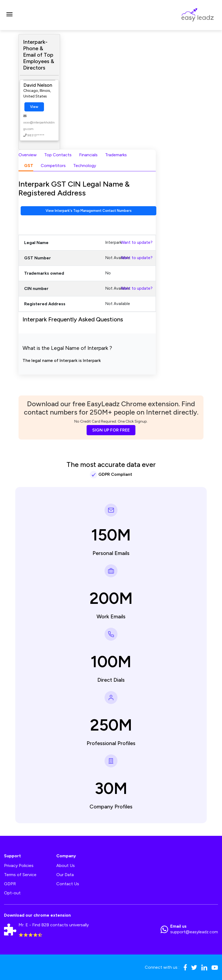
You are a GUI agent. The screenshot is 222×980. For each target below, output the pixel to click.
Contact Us (68, 884)
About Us (66, 865)
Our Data (65, 875)
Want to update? (137, 242)
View (34, 107)
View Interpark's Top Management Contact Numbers (89, 211)
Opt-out (12, 893)
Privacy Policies (19, 865)
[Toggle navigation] (9, 15)
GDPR (10, 884)
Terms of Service (20, 875)
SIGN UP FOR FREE (111, 430)
